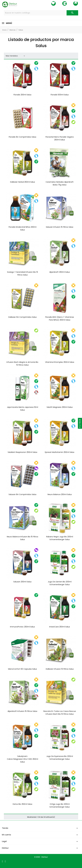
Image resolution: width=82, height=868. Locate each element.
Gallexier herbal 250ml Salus (22, 182)
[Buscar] (41, 13)
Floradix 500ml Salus (60, 95)
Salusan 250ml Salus (22, 582)
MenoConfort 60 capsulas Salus (22, 669)
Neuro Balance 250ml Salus (60, 494)
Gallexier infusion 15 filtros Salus (60, 669)
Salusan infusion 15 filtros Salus (60, 227)
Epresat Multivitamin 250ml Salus (60, 452)
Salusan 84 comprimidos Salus (22, 494)
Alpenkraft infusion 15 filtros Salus (22, 711)
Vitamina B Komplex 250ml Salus (60, 362)
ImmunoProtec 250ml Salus (22, 627)
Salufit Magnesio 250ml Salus (60, 407)
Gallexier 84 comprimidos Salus (22, 317)
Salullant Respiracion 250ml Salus (22, 452)
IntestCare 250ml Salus (60, 627)
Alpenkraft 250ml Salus (60, 272)
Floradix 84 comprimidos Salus (22, 137)
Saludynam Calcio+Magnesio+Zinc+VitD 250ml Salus (22, 759)
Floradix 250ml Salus (22, 95)
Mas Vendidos (16, 56)
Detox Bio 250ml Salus (22, 804)
